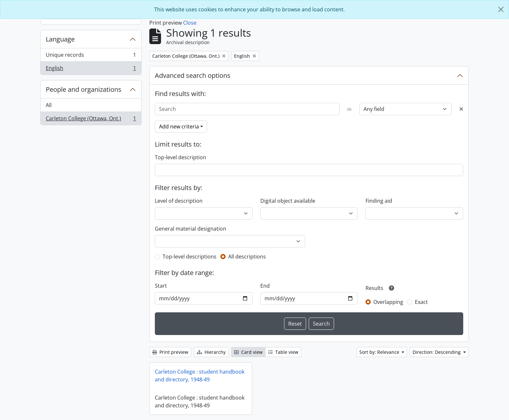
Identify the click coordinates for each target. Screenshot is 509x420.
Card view (248, 352)
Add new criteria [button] (179, 126)
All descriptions (247, 257)
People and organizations (84, 89)
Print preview (170, 352)
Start (161, 286)
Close (190, 23)
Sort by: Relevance (380, 352)
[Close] (501, 9)
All (49, 105)
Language (60, 39)
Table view (283, 352)
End (265, 286)
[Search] (247, 109)
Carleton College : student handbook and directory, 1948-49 (200, 376)
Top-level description (180, 157)
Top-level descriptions (190, 257)
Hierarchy (211, 352)
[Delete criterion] (461, 109)
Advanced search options (193, 75)
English (91, 69)
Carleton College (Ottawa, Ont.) (91, 120)
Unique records (91, 56)
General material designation (191, 229)
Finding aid (379, 201)
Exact (421, 302)
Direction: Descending (437, 352)
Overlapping (388, 302)
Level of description (179, 201)
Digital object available (288, 201)
